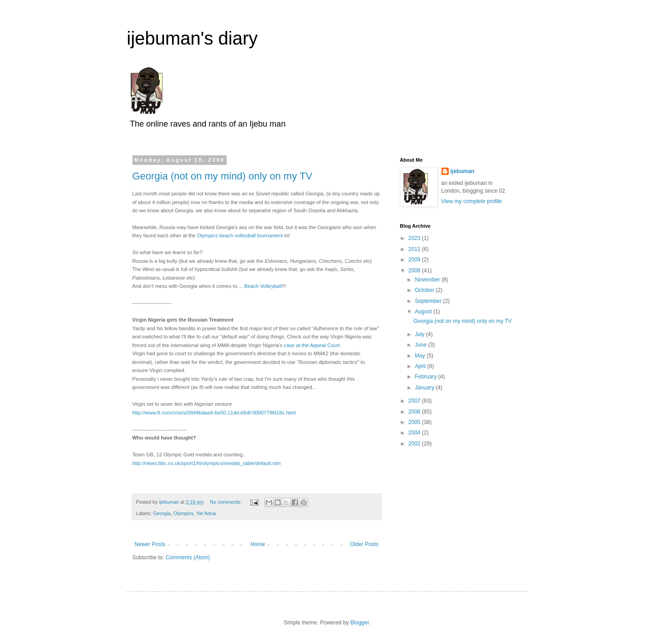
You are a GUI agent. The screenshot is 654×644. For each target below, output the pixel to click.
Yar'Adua (206, 513)
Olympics (183, 513)
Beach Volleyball (263, 286)
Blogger (360, 623)
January (425, 388)
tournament (269, 235)
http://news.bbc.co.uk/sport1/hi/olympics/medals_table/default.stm (207, 463)
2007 (415, 401)
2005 (415, 422)
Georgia (162, 513)
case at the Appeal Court (312, 345)
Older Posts (364, 544)
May (421, 356)
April (421, 366)
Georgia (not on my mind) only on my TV (223, 176)
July (420, 334)
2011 (415, 249)
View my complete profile (472, 201)
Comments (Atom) (188, 557)
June (421, 345)
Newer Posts (150, 544)
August (424, 312)
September (429, 301)
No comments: (226, 502)
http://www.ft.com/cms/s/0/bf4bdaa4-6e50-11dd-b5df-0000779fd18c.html (214, 413)
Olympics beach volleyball (226, 235)
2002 (415, 444)
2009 (415, 260)
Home (258, 544)
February (426, 377)
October (425, 290)
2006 (415, 412)
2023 (415, 238)
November (428, 280)
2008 (415, 271)
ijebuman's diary (193, 38)
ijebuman (463, 171)
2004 (415, 433)
